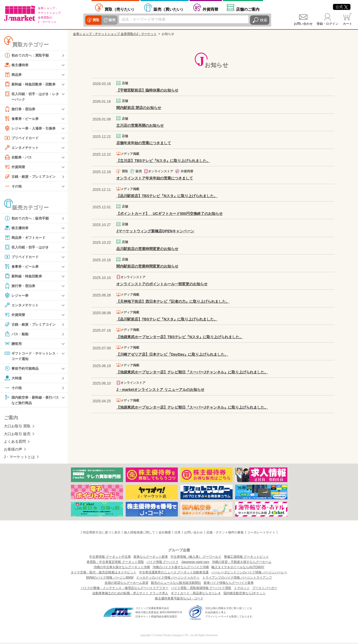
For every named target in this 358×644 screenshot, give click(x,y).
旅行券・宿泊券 (21, 109)
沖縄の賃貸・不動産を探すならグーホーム (242, 563)
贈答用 (13, 344)
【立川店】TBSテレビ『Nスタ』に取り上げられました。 (163, 161)
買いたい (169, 9)
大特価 (13, 379)
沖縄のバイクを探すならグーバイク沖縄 (181, 568)
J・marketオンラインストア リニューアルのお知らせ (160, 390)
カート (348, 24)
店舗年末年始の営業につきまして (144, 143)
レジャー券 (17, 296)
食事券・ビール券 (22, 119)
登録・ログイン (327, 24)
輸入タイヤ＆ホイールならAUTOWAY (238, 568)
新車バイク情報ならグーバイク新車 (229, 584)
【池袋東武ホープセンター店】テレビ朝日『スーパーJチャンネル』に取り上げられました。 (192, 372)
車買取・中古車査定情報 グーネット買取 (115, 563)
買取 (96, 20)
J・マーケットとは (19, 458)
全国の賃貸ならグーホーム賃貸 (126, 584)
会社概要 (165, 534)
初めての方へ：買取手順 (28, 55)
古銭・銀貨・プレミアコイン (32, 177)
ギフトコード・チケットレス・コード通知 (30, 356)
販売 (111, 20)
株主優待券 (17, 65)
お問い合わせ (303, 24)
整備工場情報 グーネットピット (246, 558)
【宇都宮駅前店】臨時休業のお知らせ (147, 90)
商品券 (13, 75)
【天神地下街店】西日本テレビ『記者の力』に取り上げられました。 (173, 301)
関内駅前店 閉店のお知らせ (139, 108)
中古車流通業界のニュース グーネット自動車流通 (174, 574)
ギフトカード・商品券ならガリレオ (196, 594)
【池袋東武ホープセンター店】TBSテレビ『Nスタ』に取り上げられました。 (180, 337)
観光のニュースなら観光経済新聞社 (176, 584)
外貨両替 (210, 9)
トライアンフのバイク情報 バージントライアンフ (237, 579)
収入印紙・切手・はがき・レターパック (32, 96)
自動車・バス (19, 157)
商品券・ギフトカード (26, 238)
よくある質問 (15, 443)
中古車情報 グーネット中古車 (110, 558)
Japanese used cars (195, 563)
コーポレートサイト (261, 534)
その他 (13, 186)
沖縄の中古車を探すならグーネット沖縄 (122, 568)
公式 (342, 7)
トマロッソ (242, 589)
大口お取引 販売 (17, 435)
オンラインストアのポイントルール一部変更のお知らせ (162, 284)
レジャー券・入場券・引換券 (32, 129)
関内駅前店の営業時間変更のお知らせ (147, 266)
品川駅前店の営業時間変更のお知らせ (147, 249)
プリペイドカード (22, 138)
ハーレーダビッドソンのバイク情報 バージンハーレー (249, 574)
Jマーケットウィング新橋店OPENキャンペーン (155, 231)
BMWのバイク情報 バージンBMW (110, 579)
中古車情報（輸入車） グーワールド (196, 558)
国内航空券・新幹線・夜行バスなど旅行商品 (32, 401)
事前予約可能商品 (22, 369)
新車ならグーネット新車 (151, 558)
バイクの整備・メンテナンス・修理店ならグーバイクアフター (125, 589)
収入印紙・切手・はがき (28, 247)
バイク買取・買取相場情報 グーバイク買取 (201, 589)
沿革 (178, 534)
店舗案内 (248, 9)
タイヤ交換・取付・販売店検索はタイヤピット (104, 574)
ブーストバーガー (265, 589)
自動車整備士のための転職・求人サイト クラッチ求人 (130, 594)
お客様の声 (13, 450)
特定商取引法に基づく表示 (102, 534)
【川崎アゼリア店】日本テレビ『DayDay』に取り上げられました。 (172, 354)
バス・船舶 (17, 334)
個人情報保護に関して (139, 534)
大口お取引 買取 (17, 427)
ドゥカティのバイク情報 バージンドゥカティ (168, 579)
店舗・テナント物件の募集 (225, 534)
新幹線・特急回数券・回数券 (32, 84)
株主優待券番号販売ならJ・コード (179, 600)
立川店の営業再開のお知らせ (140, 125)
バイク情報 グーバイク (163, 563)
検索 (264, 20)
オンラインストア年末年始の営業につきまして (155, 178)
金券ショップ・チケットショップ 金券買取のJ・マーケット (115, 34)
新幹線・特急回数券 (24, 276)
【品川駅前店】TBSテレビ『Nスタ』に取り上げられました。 (167, 196)
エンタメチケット (22, 148)
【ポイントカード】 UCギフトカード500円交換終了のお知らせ (169, 214)
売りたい (120, 9)
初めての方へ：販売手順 (28, 218)
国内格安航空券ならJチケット (245, 594)
